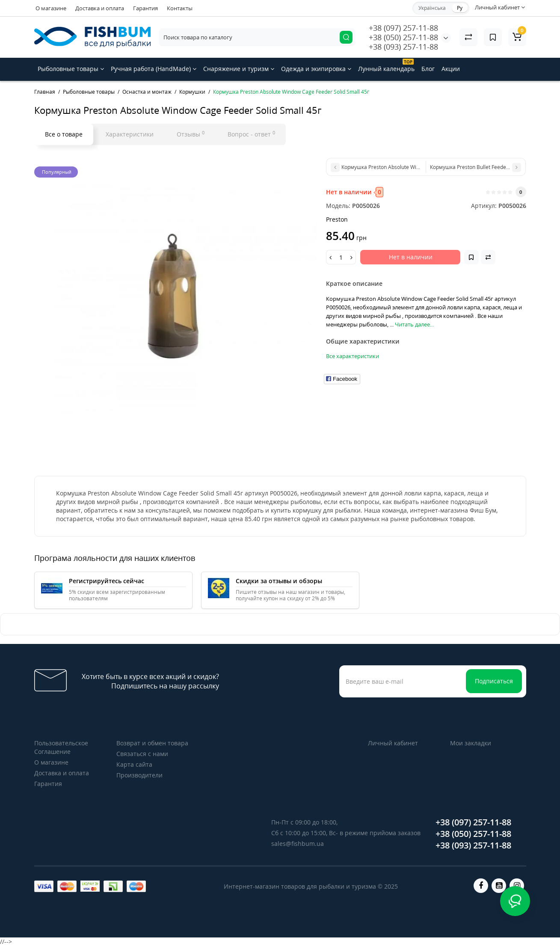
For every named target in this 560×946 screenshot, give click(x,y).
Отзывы (191, 134)
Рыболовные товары (71, 69)
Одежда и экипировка (316, 69)
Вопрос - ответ (251, 134)
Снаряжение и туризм (239, 69)
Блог (428, 69)
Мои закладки (471, 743)
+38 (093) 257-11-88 (403, 47)
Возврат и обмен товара (152, 743)
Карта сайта (134, 764)
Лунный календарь (386, 66)
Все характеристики (353, 356)
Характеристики (130, 134)
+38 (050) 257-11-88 (403, 37)
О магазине (51, 8)
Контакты (180, 8)
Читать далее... (414, 324)
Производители (139, 775)
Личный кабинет (393, 743)
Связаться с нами (142, 754)
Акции (451, 69)
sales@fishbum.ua (298, 844)
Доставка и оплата (100, 8)
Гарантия (145, 8)
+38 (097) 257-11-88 (403, 28)
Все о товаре (64, 134)
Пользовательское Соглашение (61, 747)
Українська (432, 8)
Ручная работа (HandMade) (154, 69)
